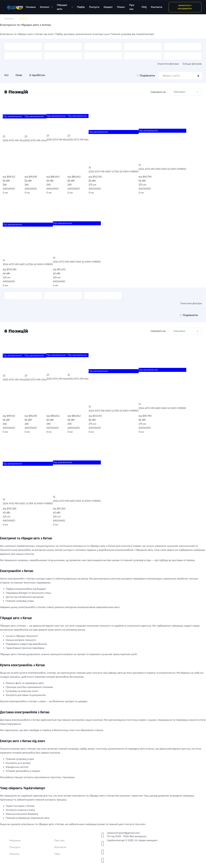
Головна (31, 7)
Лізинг (121, 7)
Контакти (157, 7)
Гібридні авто (62, 7)
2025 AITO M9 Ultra (14, 140)
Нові (19, 75)
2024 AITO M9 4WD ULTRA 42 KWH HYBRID (28, 264)
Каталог (45, 7)
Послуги (94, 7)
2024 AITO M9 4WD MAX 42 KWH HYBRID (77, 262)
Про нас (132, 7)
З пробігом (37, 75)
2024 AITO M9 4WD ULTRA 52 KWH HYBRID (114, 172)
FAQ (144, 7)
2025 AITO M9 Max (57, 140)
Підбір (81, 7)
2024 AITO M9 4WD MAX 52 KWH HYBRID (162, 169)
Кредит (108, 7)
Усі (6, 75)
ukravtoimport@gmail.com (124, 833)
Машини (15, 840)
